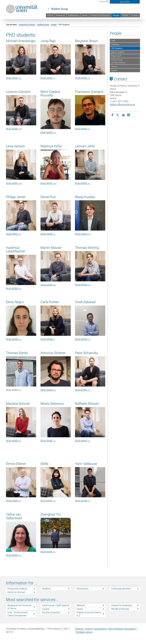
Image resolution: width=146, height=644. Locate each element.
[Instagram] (129, 115)
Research (61, 15)
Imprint (89, 629)
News (85, 15)
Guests (114, 70)
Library (80, 609)
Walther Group (59, 9)
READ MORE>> (48, 339)
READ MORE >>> (14, 129)
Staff (113, 41)
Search (104, 2)
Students (46, 589)
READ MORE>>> (83, 78)
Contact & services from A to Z (89, 614)
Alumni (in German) (16, 592)
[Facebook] (112, 115)
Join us (114, 67)
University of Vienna (27, 25)
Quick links (125, 2)
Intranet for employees (122, 605)
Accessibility (100, 629)
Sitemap (79, 629)
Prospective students (17, 589)
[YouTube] (123, 115)
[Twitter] (118, 115)
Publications (74, 15)
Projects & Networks (100, 15)
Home (50, 15)
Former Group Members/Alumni (118, 61)
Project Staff (116, 56)
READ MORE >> (14, 78)
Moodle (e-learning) (120, 609)
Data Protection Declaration (122, 629)
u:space (46, 609)
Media (125, 15)
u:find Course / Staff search (55, 605)
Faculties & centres (51, 612)
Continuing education (121, 589)
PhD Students (117, 48)
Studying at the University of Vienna (19, 607)
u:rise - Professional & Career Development (17, 614)
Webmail (81, 605)
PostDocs (115, 44)
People (116, 15)
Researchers (83, 589)
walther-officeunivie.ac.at (122, 105)
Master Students (118, 52)
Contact (135, 15)
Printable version (84, 632)
